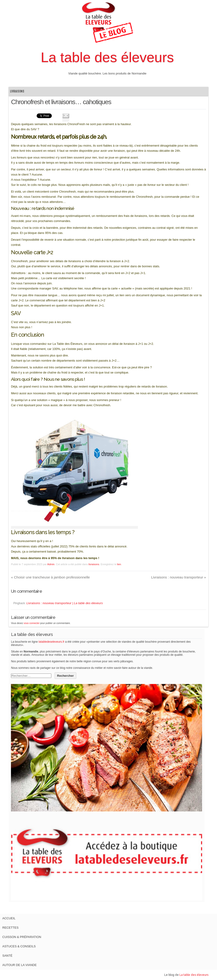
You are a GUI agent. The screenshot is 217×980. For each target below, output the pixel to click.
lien (119, 564)
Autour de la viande (19, 965)
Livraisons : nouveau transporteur (179, 577)
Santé (7, 956)
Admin (51, 564)
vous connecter (32, 623)
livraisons (17, 91)
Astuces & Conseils (19, 946)
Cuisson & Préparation (22, 937)
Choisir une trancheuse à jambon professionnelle (50, 577)
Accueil (9, 918)
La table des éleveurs (107, 57)
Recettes (10, 928)
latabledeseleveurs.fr (51, 642)
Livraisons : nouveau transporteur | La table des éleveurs (65, 603)
